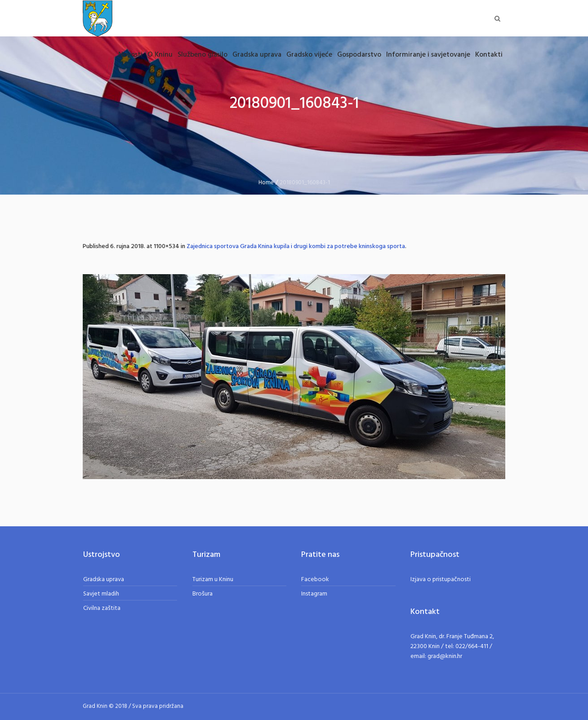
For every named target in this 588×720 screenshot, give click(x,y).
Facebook (315, 580)
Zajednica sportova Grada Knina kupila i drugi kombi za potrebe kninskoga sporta (296, 247)
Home (266, 183)
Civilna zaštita (102, 608)
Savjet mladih (101, 594)
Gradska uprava (104, 580)
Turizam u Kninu (213, 580)
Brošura (203, 594)
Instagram (314, 594)
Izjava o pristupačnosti (441, 580)
